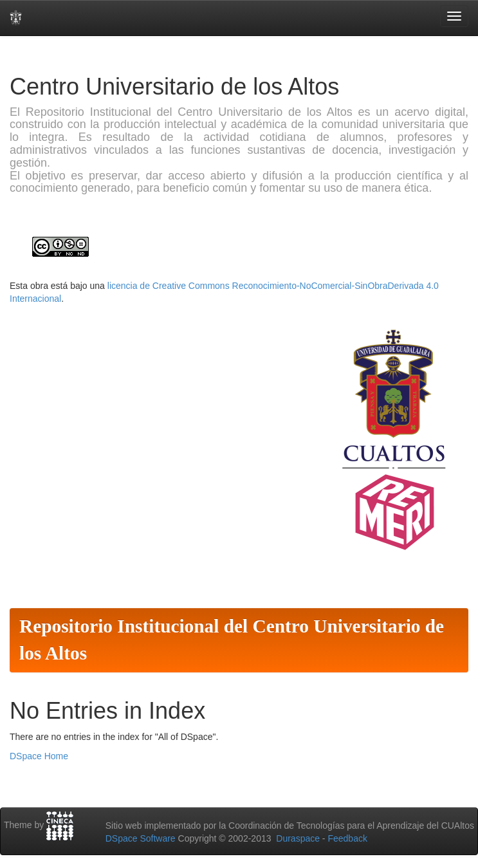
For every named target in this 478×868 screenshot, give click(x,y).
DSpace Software (141, 838)
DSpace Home (39, 756)
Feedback (347, 838)
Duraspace (298, 838)
